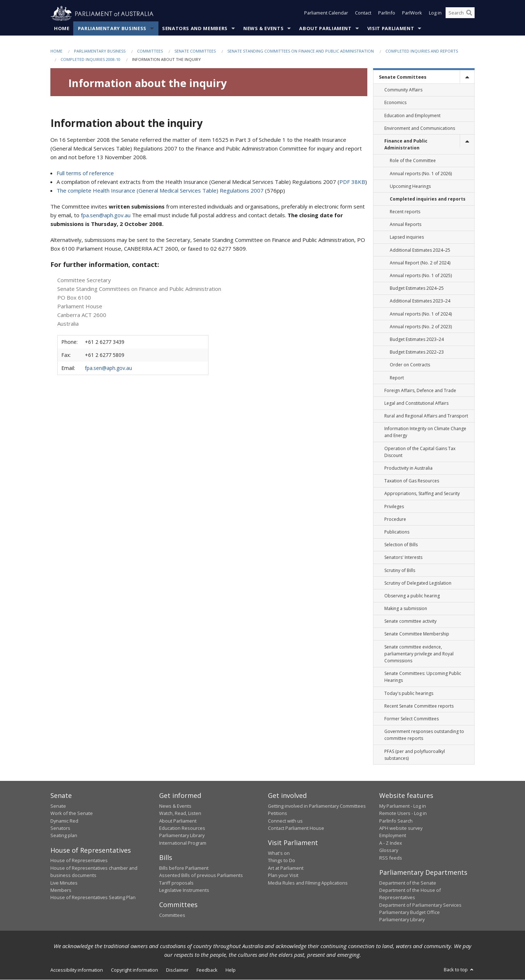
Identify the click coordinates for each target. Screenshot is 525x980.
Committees (150, 51)
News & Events (263, 29)
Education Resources (182, 828)
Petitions (278, 814)
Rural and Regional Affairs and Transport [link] (426, 416)
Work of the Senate (72, 814)
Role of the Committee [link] (413, 161)
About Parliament (325, 29)
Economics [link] (395, 103)
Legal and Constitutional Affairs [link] (416, 403)
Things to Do (282, 861)
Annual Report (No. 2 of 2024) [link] (420, 263)
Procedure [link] (395, 519)
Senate (58, 806)
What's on (279, 853)
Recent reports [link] (405, 212)
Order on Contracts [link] (410, 365)
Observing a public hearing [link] (412, 596)
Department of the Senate (408, 883)
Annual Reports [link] (406, 225)
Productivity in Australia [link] (408, 468)
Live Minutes (64, 883)
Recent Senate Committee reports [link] (419, 706)
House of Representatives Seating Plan (93, 898)
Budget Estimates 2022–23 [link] (417, 352)
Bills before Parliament (184, 868)
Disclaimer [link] (177, 970)
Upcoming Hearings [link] (410, 186)
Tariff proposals (176, 883)
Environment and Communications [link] (420, 128)
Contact (363, 14)
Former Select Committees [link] (412, 719)
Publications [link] (397, 532)
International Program (183, 843)
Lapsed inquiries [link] (407, 237)
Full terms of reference (85, 173)
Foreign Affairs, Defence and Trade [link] (420, 390)
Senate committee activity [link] (410, 621)
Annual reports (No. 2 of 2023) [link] (421, 327)
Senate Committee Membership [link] (417, 634)
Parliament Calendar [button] (326, 14)
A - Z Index (391, 843)
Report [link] (397, 378)
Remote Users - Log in (403, 814)
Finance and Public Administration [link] (406, 145)
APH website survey (401, 828)
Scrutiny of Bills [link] (400, 570)
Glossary (389, 851)
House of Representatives (79, 861)
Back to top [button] (459, 970)
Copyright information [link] (135, 970)
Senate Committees (195, 51)
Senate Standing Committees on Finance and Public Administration (301, 51)
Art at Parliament (286, 868)
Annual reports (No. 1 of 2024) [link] (421, 314)
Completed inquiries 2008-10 (90, 60)
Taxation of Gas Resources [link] (412, 481)
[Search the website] (460, 14)
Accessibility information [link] (77, 970)
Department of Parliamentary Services (420, 905)
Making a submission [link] (406, 609)
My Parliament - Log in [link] (403, 806)
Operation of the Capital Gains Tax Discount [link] (420, 452)
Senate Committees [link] (403, 77)
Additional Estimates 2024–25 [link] (420, 250)
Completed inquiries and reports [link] (428, 199)
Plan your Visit (283, 876)
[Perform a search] (469, 14)
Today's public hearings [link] (409, 693)
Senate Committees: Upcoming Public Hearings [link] (423, 677)
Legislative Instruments (184, 890)
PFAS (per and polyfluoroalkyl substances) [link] (415, 755)
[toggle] (467, 77)
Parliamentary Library (182, 836)
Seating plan (64, 836)
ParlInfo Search (396, 821)
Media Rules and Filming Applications (308, 883)
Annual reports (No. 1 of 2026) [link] (421, 174)
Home (62, 29)
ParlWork (412, 14)
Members (61, 890)
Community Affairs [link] (403, 90)
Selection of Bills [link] (401, 545)
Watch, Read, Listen (180, 814)
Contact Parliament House (296, 828)
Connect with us (285, 821)
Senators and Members (195, 29)
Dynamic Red (64, 821)
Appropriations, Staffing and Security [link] (422, 494)
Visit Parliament (391, 29)
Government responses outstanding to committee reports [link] (424, 735)
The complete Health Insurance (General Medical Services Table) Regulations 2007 (160, 191)
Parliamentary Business (112, 29)
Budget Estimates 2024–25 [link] (417, 289)
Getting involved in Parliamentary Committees (317, 806)
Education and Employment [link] (412, 116)
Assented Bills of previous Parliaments (201, 876)
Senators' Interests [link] (403, 558)
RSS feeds (391, 858)
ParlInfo (387, 14)
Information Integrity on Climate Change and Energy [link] (425, 432)
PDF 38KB (352, 182)
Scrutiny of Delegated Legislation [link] (418, 583)
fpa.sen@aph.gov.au (106, 215)
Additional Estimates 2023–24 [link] (420, 301)
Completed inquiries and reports (422, 51)
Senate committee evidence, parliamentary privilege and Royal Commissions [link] (419, 654)
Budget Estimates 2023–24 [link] (417, 340)
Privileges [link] (394, 507)
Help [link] (231, 970)
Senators (60, 828)
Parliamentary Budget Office (410, 913)
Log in (435, 14)
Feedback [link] (207, 970)
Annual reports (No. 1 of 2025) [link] (421, 276)
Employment (393, 836)
